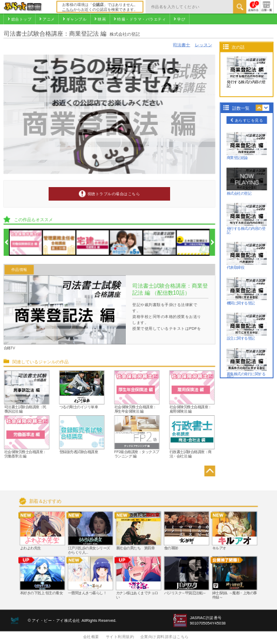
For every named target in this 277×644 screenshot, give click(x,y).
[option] (26, 243)
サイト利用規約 (120, 636)
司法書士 (181, 45)
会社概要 (91, 636)
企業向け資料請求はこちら (165, 636)
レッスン (204, 45)
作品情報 (19, 270)
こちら (68, 9)
